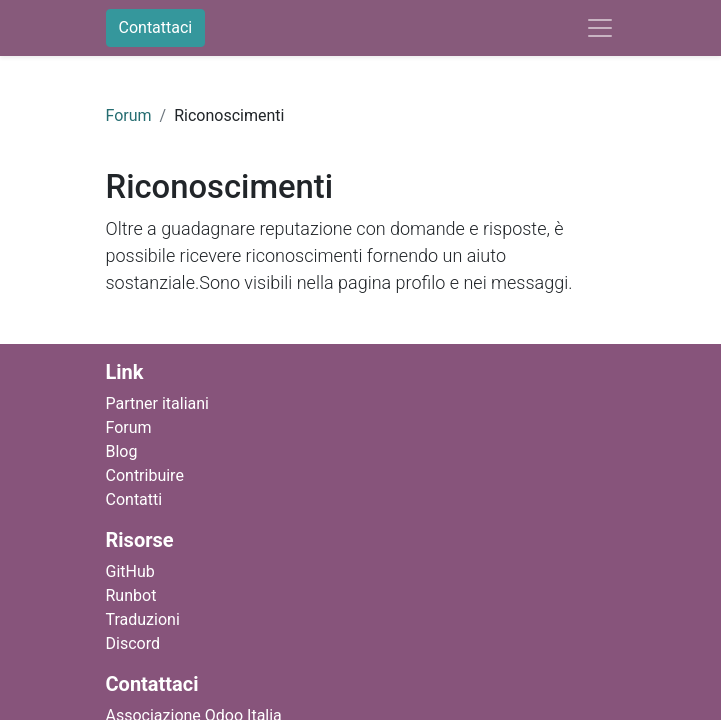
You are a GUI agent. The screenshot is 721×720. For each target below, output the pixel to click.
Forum (129, 115)
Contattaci (156, 27)
